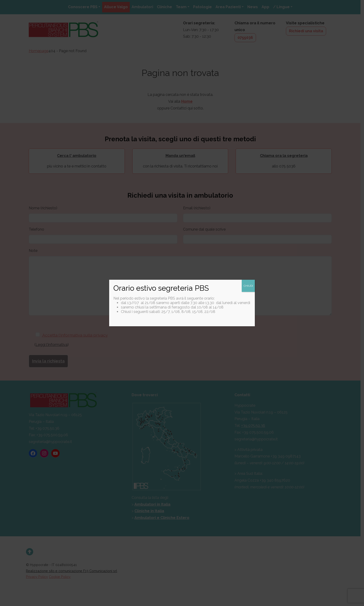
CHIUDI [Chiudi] (248, 286)
